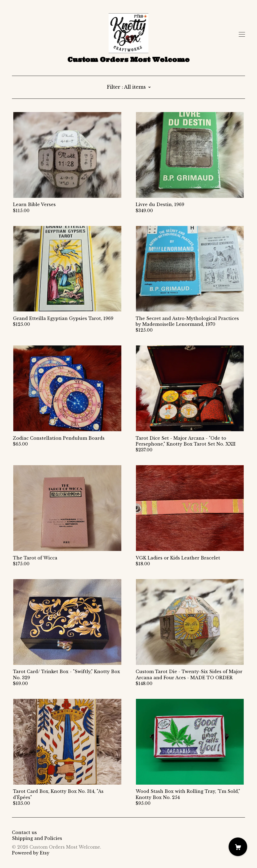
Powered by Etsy (31, 853)
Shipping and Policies (37, 838)
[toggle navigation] (242, 35)
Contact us (24, 832)
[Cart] (238, 847)
